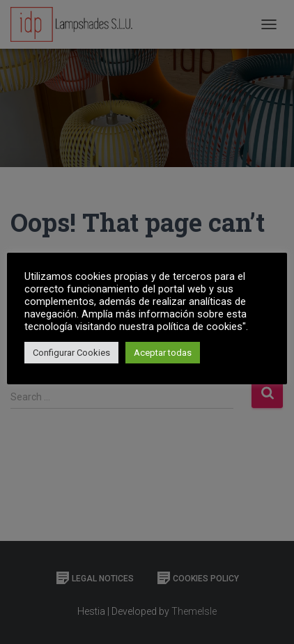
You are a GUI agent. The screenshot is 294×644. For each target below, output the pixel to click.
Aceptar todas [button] (163, 353)
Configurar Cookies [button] (71, 353)
